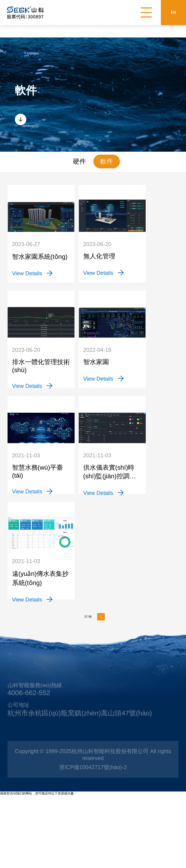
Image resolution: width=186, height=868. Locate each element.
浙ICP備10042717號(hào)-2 (93, 827)
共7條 (85, 680)
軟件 (107, 161)
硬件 (79, 161)
